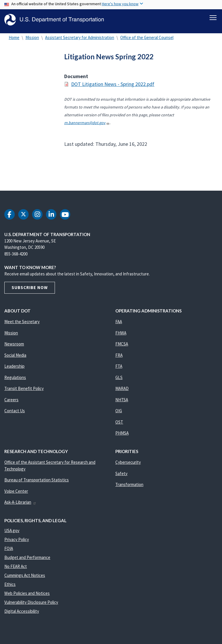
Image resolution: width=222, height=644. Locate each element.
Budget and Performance (27, 560)
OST (119, 425)
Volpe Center (16, 494)
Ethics (10, 587)
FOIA (9, 551)
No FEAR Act (16, 569)
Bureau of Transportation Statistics (37, 483)
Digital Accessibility (22, 614)
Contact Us (15, 414)
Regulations (15, 380)
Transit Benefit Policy (24, 391)
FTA (119, 369)
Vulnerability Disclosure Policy (31, 605)
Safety (121, 476)
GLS (119, 380)
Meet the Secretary (22, 324)
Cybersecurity (128, 465)
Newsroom (14, 347)
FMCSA (122, 347)
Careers (11, 403)
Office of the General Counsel (147, 40)
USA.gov (12, 533)
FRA (119, 358)
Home (14, 40)
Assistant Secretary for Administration (80, 40)
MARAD (122, 391)
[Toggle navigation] (213, 18)
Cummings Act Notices (25, 578)
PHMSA (122, 436)
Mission (32, 40)
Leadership (14, 369)
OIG (119, 414)
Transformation (129, 487)
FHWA (121, 336)
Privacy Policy (17, 542)
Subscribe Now (30, 290)
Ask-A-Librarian (20, 505)
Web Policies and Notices (27, 596)
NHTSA (122, 403)
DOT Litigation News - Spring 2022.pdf (113, 87)
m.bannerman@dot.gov (87, 126)
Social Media (15, 358)
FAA (119, 324)
